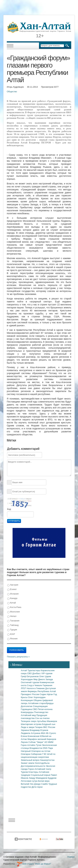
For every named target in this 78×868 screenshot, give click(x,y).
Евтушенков (33, 676)
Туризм (25, 772)
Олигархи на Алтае (41, 751)
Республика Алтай (47, 691)
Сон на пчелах (42, 718)
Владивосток (36, 748)
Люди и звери (28, 727)
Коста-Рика (14, 607)
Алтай (24, 670)
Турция (12, 630)
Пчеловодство (41, 712)
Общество (12, 92)
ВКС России (49, 727)
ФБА (43, 733)
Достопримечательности (33, 766)
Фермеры (32, 691)
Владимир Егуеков (39, 730)
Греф (24, 676)
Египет (12, 589)
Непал (12, 616)
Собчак (32, 742)
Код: (9, 509)
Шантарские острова (31, 724)
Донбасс (37, 673)
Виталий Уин (27, 784)
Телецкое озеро (29, 721)
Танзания (13, 621)
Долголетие (27, 706)
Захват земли (28, 763)
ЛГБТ (24, 688)
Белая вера (44, 781)
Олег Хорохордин (37, 697)
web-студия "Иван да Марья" (34, 864)
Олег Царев (45, 676)
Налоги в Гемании (36, 688)
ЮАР (11, 634)
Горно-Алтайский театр (40, 769)
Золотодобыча (42, 763)
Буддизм (52, 778)
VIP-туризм (47, 673)
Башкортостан (47, 760)
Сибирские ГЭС (39, 754)
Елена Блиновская (30, 736)
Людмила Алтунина (31, 733)
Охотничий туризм (30, 682)
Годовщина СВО (29, 709)
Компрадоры (27, 712)
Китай (12, 603)
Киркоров (51, 739)
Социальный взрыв (41, 775)
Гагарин (39, 727)
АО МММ (49, 742)
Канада (12, 598)
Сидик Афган (47, 694)
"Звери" (40, 742)
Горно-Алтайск (28, 745)
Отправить (14, 521)
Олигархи (26, 754)
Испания (13, 594)
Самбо (45, 784)
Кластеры (34, 772)
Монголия (13, 612)
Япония (12, 639)
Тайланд (13, 625)
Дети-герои (37, 787)
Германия (47, 685)
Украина (25, 730)
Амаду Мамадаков (38, 778)
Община (38, 700)
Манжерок (52, 721)
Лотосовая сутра (29, 781)
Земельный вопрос (31, 760)
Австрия (13, 585)
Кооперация (27, 700)
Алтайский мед (29, 715)
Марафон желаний (37, 739)
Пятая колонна (45, 709)
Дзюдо (38, 784)
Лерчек (25, 742)
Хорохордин (27, 679)
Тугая (39, 745)
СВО (30, 673)
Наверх (71, 857)
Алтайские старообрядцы (41, 703)
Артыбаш (42, 721)
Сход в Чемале (35, 685)
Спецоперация (40, 706)
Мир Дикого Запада (43, 679)
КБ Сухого (51, 733)
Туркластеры (34, 670)
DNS (46, 748)
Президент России (30, 694)
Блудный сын (49, 724)
